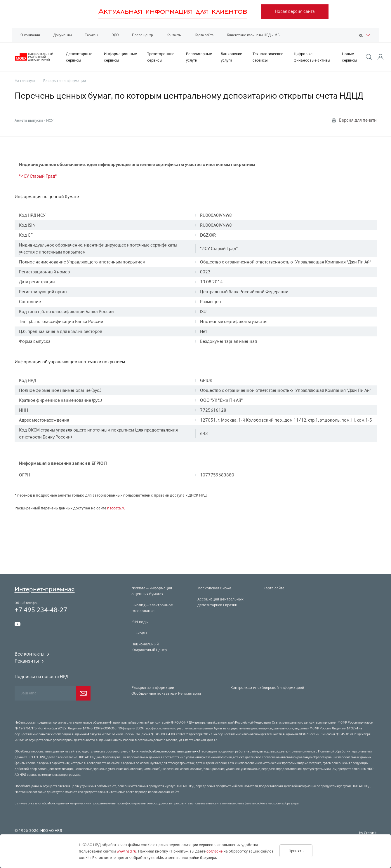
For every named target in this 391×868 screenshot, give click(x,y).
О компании (30, 35)
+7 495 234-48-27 (41, 610)
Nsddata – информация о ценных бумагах (152, 591)
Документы (63, 35)
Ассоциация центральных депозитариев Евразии (220, 602)
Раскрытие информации (65, 81)
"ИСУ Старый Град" (38, 176)
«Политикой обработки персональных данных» (163, 751)
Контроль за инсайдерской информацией (267, 687)
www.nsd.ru (127, 851)
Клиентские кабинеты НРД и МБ (253, 35)
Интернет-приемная (45, 589)
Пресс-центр (143, 35)
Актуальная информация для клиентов (173, 11)
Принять (296, 851)
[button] (369, 57)
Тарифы (92, 35)
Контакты (174, 35)
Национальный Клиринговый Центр (149, 647)
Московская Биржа (214, 588)
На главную (25, 81)
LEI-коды (139, 633)
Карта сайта (204, 35)
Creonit (370, 833)
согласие (214, 851)
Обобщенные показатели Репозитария (166, 693)
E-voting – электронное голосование (152, 608)
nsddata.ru (116, 508)
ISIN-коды (140, 622)
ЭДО (115, 35)
